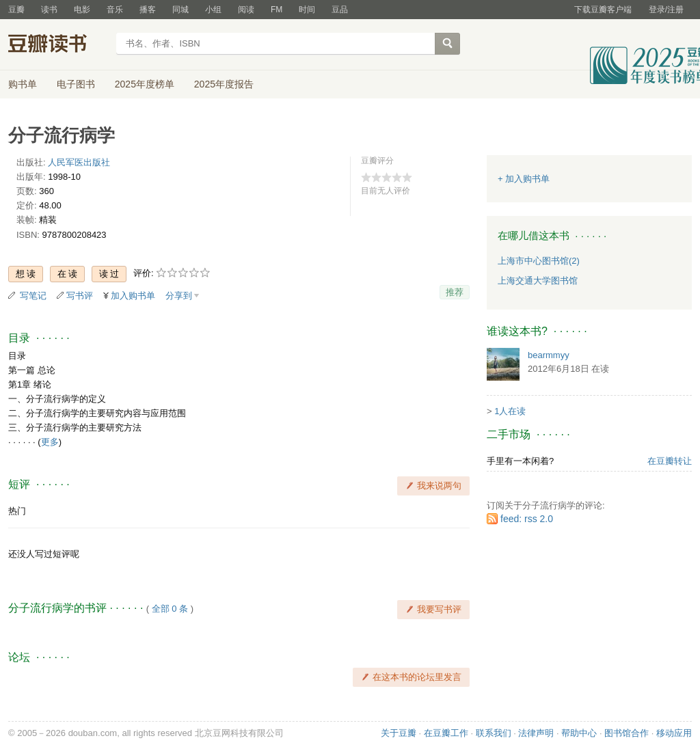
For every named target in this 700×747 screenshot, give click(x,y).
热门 (17, 511)
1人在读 (510, 411)
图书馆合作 (627, 733)
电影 (82, 10)
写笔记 (33, 296)
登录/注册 (666, 10)
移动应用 (674, 733)
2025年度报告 (224, 84)
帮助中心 (579, 733)
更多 (50, 442)
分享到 (179, 296)
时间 (307, 10)
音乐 (115, 10)
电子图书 (76, 84)
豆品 (340, 10)
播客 (148, 10)
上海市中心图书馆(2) (539, 261)
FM (277, 10)
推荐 (455, 292)
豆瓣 (16, 10)
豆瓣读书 (58, 45)
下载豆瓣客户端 (603, 10)
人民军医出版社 (79, 162)
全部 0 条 (170, 609)
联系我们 (494, 733)
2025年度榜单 (145, 84)
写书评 (80, 296)
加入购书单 (133, 296)
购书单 (23, 84)
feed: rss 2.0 (527, 519)
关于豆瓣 (399, 733)
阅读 (246, 10)
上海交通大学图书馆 (538, 281)
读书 (49, 10)
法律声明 (536, 733)
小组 (213, 10)
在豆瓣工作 (446, 733)
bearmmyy (549, 355)
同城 (180, 10)
